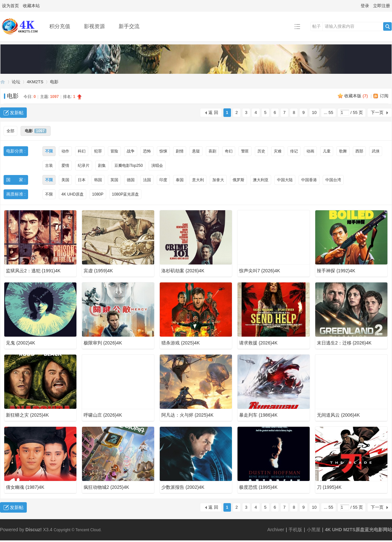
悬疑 (196, 151)
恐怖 (147, 151)
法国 (147, 180)
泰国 (180, 180)
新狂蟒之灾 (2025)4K (27, 415)
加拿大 (218, 180)
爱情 (65, 166)
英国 (114, 180)
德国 (131, 180)
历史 (261, 151)
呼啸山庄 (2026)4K (103, 415)
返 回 (213, 112)
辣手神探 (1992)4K (336, 271)
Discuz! (34, 530)
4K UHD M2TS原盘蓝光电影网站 (3, 82)
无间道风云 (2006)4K (338, 415)
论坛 (16, 82)
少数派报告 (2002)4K (183, 487)
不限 (49, 151)
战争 (131, 151)
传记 (294, 151)
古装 (49, 166)
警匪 (245, 151)
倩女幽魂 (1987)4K (25, 487)
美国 (65, 180)
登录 (365, 6)
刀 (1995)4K (329, 487)
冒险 (114, 151)
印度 (163, 180)
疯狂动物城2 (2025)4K (106, 487)
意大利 (198, 180)
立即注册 (382, 6)
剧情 (180, 151)
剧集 (102, 166)
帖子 (317, 26)
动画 (310, 151)
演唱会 (157, 166)
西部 (359, 151)
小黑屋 (314, 530)
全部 (10, 131)
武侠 (376, 151)
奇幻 (229, 151)
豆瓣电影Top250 (129, 166)
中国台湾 (333, 180)
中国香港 (309, 180)
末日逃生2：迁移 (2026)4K (344, 343)
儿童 (327, 151)
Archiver (276, 530)
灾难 (278, 151)
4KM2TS (35, 82)
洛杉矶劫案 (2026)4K (183, 271)
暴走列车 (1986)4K (258, 415)
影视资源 (94, 26)
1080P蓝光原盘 (126, 194)
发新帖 (17, 113)
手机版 (295, 530)
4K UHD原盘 (73, 194)
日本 (82, 180)
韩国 (98, 180)
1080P (98, 194)
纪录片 (84, 166)
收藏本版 (356, 96)
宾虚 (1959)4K (98, 271)
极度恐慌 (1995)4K (258, 487)
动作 (65, 151)
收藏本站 (31, 6)
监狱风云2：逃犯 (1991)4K (33, 271)
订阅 (384, 96)
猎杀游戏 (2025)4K (180, 343)
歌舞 (343, 151)
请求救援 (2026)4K (258, 343)
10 (314, 112)
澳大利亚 (261, 180)
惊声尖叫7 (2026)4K (260, 271)
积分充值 (60, 26)
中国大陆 (285, 180)
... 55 (328, 112)
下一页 (377, 112)
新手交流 (129, 26)
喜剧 (212, 151)
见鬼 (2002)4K (20, 343)
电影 (54, 82)
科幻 (82, 151)
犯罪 (98, 151)
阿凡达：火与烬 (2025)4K (187, 415)
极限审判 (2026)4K (103, 343)
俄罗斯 (238, 180)
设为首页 (10, 6)
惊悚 (163, 151)
